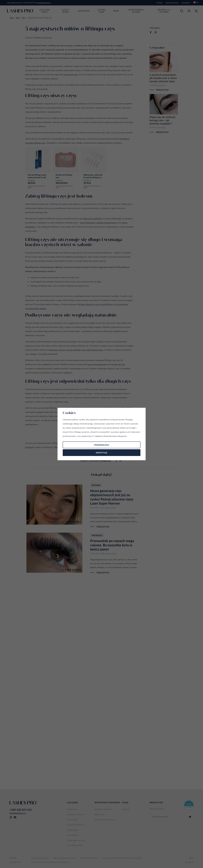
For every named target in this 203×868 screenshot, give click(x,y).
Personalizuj (102, 445)
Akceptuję (102, 453)
